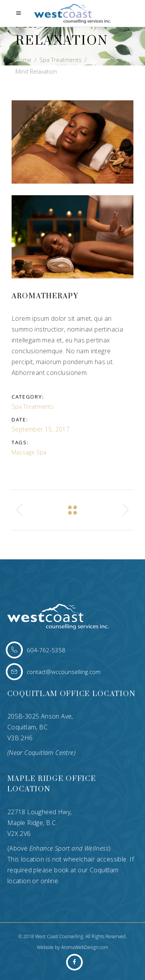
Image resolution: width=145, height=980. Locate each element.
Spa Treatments (61, 60)
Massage (23, 452)
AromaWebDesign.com (85, 947)
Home (23, 60)
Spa (41, 452)
